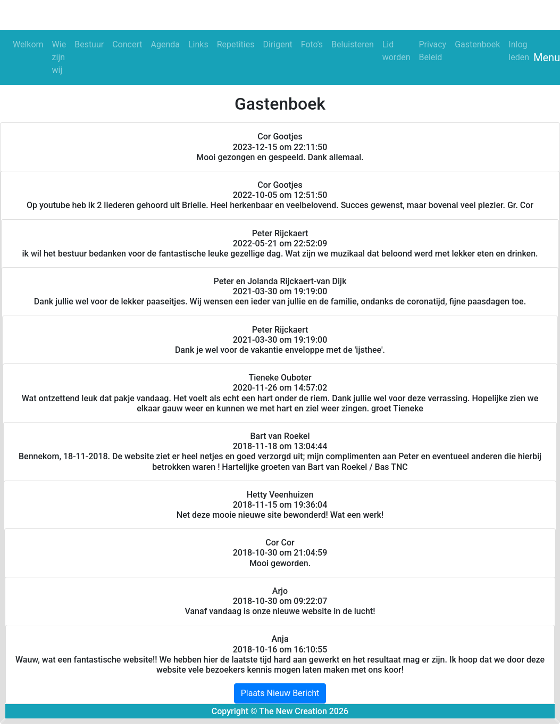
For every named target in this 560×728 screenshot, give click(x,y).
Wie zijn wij (59, 57)
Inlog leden (519, 51)
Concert (127, 44)
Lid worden (396, 51)
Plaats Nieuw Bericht (280, 693)
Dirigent (277, 44)
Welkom (28, 44)
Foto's (312, 44)
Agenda (165, 44)
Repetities (236, 44)
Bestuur (89, 44)
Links (198, 44)
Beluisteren (353, 44)
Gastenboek (477, 44)
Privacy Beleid (432, 51)
